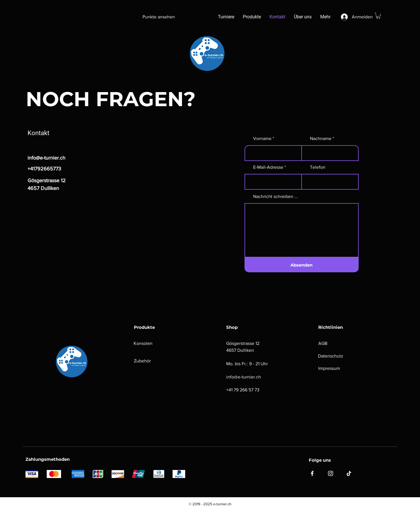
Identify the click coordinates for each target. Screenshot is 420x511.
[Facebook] (312, 473)
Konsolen (143, 343)
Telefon (318, 167)
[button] (378, 16)
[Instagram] (331, 473)
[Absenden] (302, 265)
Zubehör (142, 361)
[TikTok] (349, 473)
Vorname (262, 139)
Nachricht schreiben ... (276, 197)
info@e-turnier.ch (46, 158)
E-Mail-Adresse (268, 167)
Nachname (321, 139)
